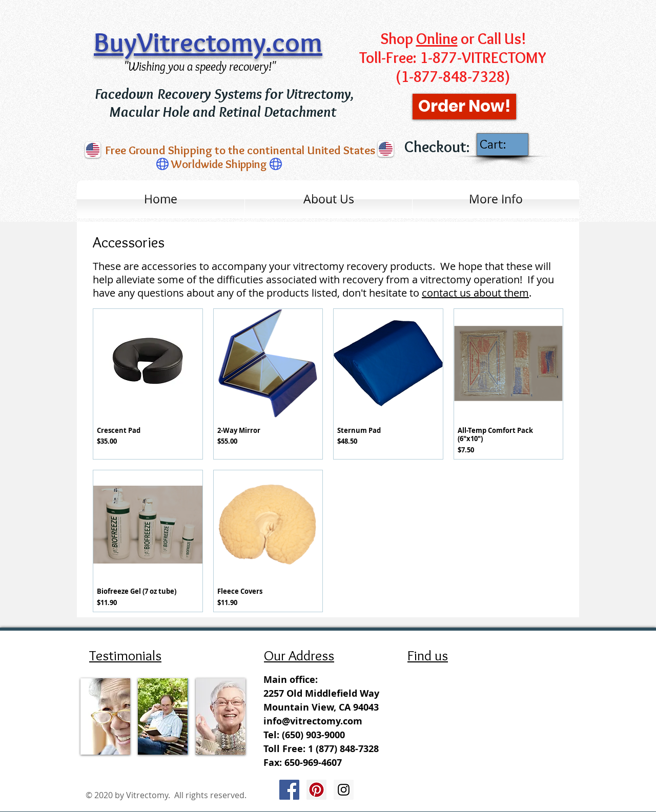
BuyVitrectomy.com (208, 42)
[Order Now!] (464, 107)
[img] (105, 716)
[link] (502, 144)
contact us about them (475, 293)
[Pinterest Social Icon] (316, 790)
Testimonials (125, 655)
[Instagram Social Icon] (344, 790)
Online (437, 39)
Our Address (299, 655)
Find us (428, 655)
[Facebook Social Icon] (289, 790)
